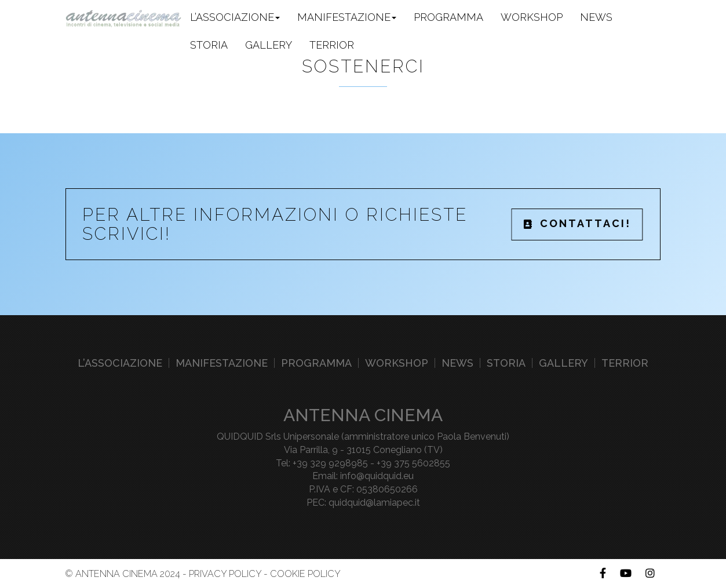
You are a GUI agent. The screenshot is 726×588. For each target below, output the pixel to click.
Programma (448, 17)
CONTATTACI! (577, 223)
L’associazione (120, 363)
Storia (209, 45)
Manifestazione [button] (347, 17)
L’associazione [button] (235, 17)
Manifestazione (222, 363)
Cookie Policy (305, 574)
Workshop (532, 17)
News (596, 17)
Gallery (269, 45)
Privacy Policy (225, 574)
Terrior (332, 45)
